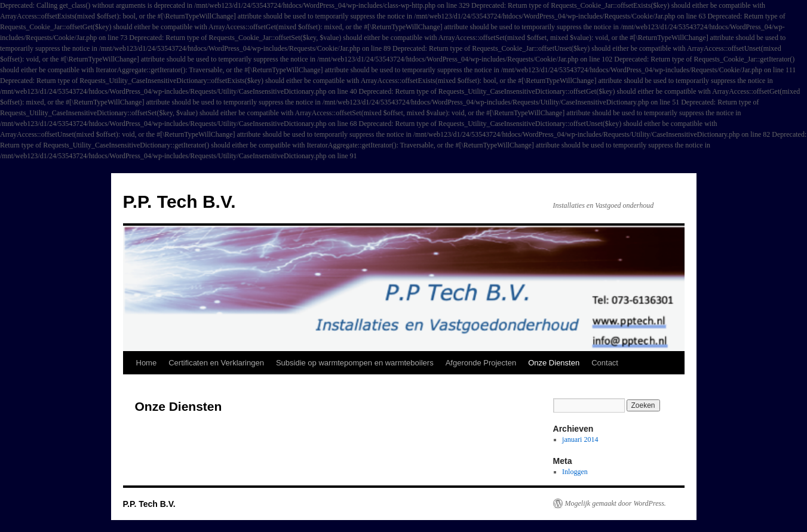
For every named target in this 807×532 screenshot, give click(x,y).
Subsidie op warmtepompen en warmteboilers (355, 363)
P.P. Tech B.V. (179, 202)
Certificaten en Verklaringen (216, 363)
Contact (605, 363)
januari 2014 (580, 439)
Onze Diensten (554, 363)
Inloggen (575, 472)
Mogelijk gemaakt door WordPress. (616, 503)
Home (147, 363)
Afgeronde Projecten (481, 363)
